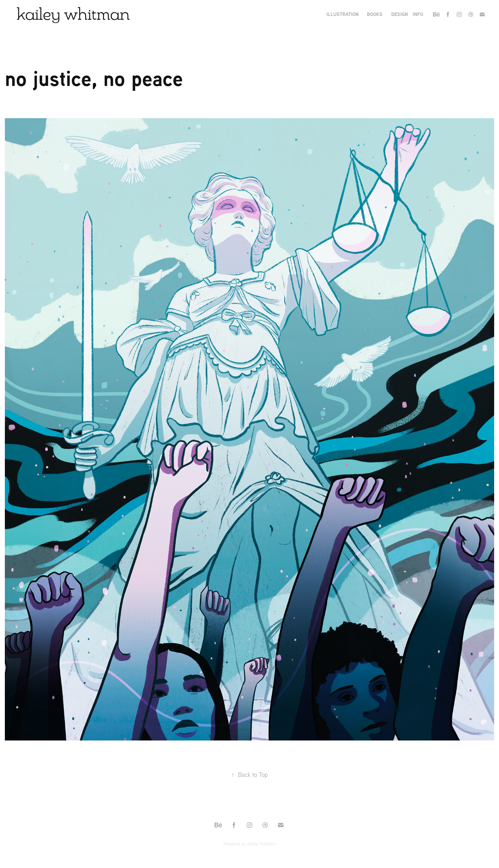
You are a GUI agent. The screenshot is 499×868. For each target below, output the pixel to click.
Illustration (343, 14)
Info (418, 14)
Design (400, 14)
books (375, 14)
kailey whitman (73, 14)
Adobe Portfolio (261, 844)
